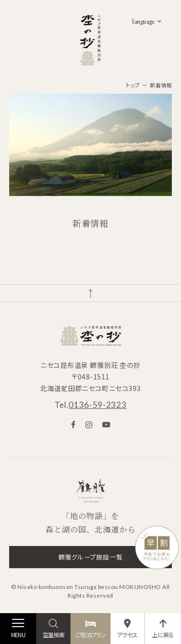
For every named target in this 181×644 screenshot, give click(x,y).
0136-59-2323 (97, 405)
